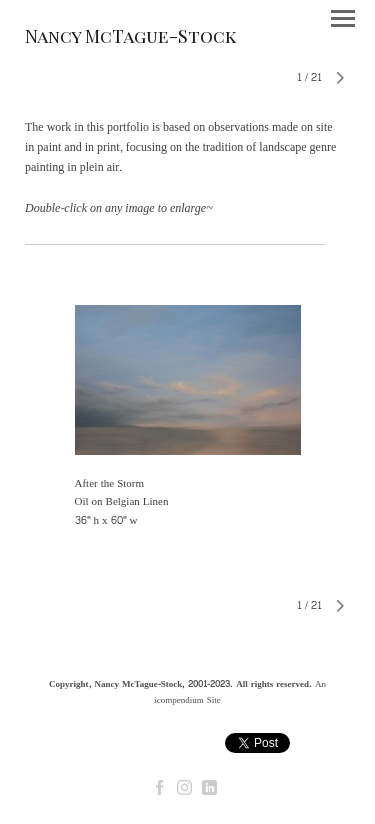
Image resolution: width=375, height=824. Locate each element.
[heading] (130, 39)
